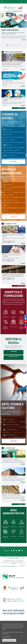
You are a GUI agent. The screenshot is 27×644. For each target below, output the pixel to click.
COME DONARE (14, 351)
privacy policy (7, 637)
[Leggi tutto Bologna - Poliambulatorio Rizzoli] (13, 500)
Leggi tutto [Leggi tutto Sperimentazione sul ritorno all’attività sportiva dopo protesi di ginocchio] (23, 69)
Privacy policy (8, 557)
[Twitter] (26, 319)
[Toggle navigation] (2, 8)
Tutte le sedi (21, 504)
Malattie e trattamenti (9, 155)
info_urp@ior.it (5, 566)
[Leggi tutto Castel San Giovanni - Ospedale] (13, 464)
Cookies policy (13, 557)
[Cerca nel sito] (25, 2)
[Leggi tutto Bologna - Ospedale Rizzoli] (13, 482)
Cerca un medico (8, 129)
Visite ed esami (7, 135)
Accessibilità (18, 557)
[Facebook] (26, 316)
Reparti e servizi (8, 145)
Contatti (4, 557)
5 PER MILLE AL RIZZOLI (14, 357)
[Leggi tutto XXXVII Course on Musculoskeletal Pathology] (13, 263)
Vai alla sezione (13, 162)
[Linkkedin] (26, 324)
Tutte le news (20, 108)
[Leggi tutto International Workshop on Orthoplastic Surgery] (13, 243)
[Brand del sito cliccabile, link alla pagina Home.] (13, 9)
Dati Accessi (23, 557)
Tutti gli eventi (20, 286)
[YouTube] (26, 321)
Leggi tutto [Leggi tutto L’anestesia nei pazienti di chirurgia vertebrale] (23, 105)
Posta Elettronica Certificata (12, 566)
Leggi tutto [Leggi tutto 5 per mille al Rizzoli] (23, 86)
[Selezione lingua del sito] (22, 2)
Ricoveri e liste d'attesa (9, 140)
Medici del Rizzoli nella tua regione (11, 150)
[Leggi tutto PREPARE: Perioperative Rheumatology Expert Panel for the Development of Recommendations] (13, 283)
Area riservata (16, 558)
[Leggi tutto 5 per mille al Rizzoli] (21, 40)
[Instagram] (26, 327)
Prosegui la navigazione (9, 640)
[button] (3, 2)
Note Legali (11, 558)
